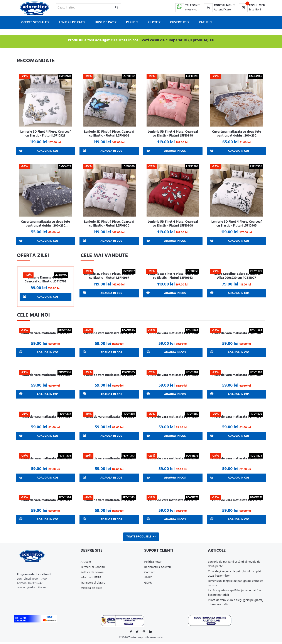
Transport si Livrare (93, 585)
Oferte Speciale (35, 22)
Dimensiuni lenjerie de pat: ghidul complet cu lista (235, 585)
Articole (86, 564)
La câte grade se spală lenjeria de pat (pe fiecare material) (234, 595)
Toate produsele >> (141, 538)
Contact (150, 574)
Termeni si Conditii (93, 569)
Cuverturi (180, 22)
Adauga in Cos (39, 151)
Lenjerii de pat (72, 22)
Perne (132, 22)
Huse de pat (106, 22)
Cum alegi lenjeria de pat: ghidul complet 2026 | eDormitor (235, 576)
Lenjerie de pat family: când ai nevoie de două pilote (234, 566)
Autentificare (222, 10)
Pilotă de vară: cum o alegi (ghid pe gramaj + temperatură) (236, 604)
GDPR (148, 585)
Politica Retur (153, 564)
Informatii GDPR (91, 580)
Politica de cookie (92, 574)
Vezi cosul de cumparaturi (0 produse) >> (178, 40)
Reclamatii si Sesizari (158, 569)
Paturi (206, 22)
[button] (220, 5)
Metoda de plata (91, 590)
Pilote (154, 22)
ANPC (148, 580)
